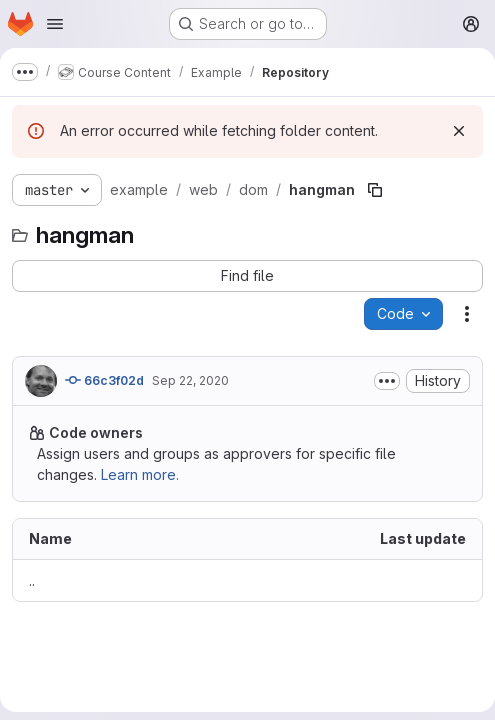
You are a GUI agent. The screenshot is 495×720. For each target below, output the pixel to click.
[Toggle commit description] (387, 381)
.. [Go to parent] (32, 580)
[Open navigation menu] (55, 24)
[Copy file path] (375, 190)
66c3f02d (104, 380)
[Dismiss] (459, 131)
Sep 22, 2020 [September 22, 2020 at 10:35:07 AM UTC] (190, 380)
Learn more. (140, 474)
